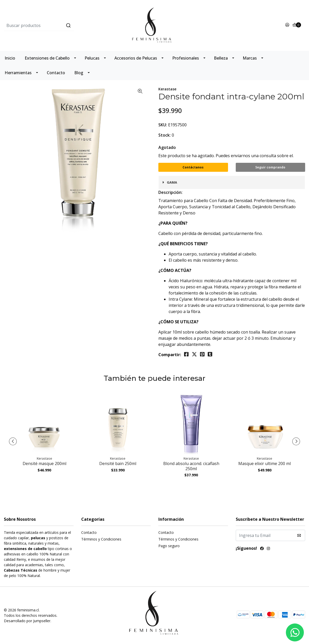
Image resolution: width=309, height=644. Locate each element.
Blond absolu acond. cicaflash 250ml (191, 466)
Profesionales (186, 58)
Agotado (167, 147)
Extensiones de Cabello (47, 58)
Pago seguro (169, 546)
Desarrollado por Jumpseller (27, 621)
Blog (79, 73)
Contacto (56, 73)
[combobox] (54, 25)
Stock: (165, 135)
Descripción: (170, 192)
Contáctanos (193, 167)
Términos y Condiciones (101, 539)
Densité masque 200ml (44, 463)
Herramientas (18, 73)
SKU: (163, 125)
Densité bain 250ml (118, 463)
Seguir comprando (270, 167)
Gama (172, 182)
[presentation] (13, 441)
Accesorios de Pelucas (136, 58)
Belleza (221, 58)
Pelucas (92, 58)
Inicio (10, 58)
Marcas (250, 58)
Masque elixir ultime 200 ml (265, 463)
